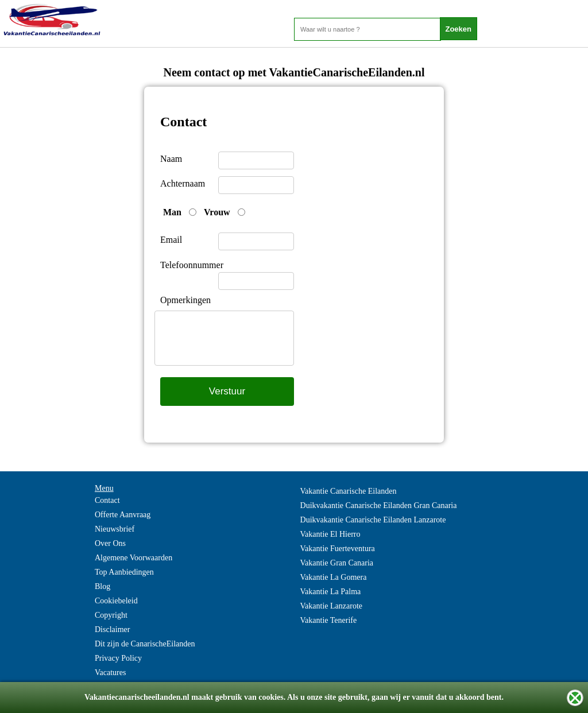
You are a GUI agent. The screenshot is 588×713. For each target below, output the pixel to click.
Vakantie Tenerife (329, 620)
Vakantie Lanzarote (331, 606)
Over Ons (110, 543)
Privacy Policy (118, 658)
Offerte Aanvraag (123, 515)
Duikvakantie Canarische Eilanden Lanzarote (373, 520)
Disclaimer (112, 629)
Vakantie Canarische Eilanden (349, 491)
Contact (107, 500)
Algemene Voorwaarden (134, 558)
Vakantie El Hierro (330, 534)
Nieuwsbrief (115, 529)
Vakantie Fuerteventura (338, 549)
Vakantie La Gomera (334, 577)
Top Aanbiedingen (124, 572)
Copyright (111, 615)
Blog (102, 586)
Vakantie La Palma (331, 592)
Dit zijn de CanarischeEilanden (145, 644)
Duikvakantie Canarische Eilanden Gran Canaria (379, 505)
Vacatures (110, 673)
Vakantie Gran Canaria (337, 563)
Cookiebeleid (116, 601)
